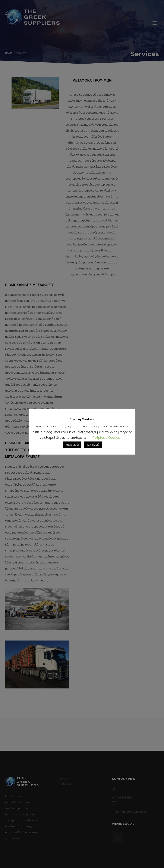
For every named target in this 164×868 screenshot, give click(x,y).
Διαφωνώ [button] (93, 445)
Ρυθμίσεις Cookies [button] (106, 437)
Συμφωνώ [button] (72, 445)
